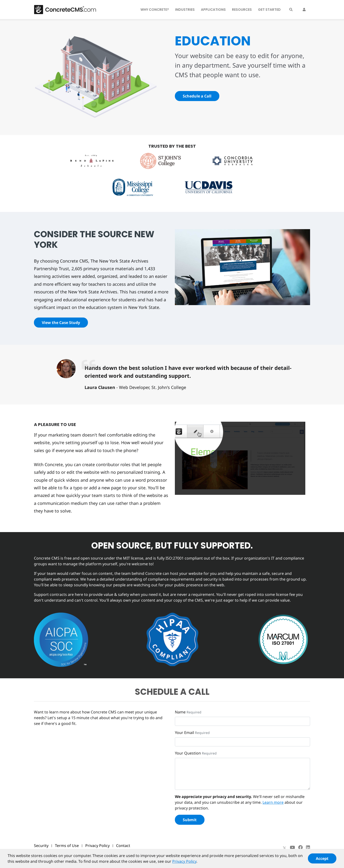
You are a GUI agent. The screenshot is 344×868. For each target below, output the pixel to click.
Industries (185, 10)
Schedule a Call (197, 96)
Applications (213, 10)
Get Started (269, 10)
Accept (322, 860)
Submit (190, 820)
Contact (123, 846)
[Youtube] (292, 847)
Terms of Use (67, 846)
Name (180, 712)
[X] (285, 847)
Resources (242, 10)
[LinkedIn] (308, 847)
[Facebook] (300, 847)
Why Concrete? (155, 10)
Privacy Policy (97, 846)
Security (41, 846)
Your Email (184, 733)
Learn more (273, 802)
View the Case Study (61, 323)
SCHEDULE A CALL (172, 692)
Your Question (188, 753)
